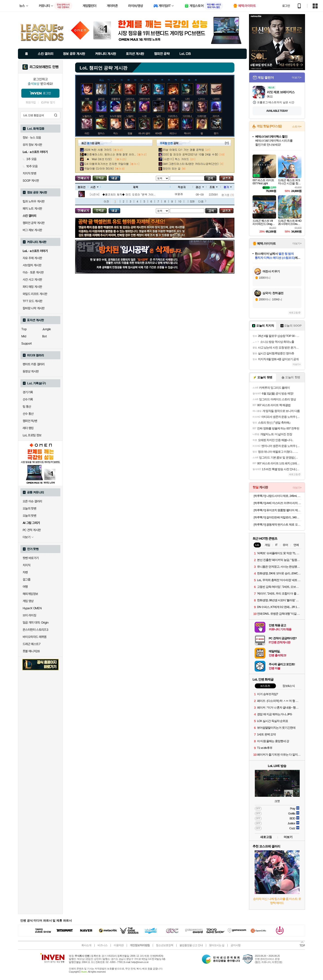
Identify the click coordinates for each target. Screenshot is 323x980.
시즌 (94, 187)
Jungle (46, 329)
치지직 (26, 565)
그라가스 (130, 99)
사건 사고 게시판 (32, 280)
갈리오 (101, 99)
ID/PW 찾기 (48, 102)
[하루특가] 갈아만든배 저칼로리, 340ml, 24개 (278, 517)
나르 (173, 99)
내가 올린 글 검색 (114, 178)
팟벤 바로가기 (31, 558)
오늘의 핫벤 (29, 508)
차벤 (25, 572)
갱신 (200, 187)
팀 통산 (27, 407)
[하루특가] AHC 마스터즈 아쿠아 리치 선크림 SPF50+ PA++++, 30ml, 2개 (278, 503)
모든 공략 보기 (83, 178)
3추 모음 (30, 159)
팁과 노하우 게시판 (34, 201)
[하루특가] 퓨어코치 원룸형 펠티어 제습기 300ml (278, 510)
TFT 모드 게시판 (33, 301)
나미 (187, 99)
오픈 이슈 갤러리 (32, 501)
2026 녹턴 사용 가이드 (98, 150)
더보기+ (297, 78)
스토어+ (297, 127)
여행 (25, 587)
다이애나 (187, 116)
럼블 (130, 133)
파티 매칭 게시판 (32, 287)
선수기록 (28, 399)
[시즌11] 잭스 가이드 (176, 159)
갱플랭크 (116, 99)
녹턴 (101, 116)
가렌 (87, 99)
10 (180, 201)
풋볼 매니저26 (31, 651)
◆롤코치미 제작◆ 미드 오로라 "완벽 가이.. (129, 194)
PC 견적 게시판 (32, 530)
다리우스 (173, 116)
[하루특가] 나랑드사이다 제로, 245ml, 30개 (278, 496)
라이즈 (216, 116)
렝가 (216, 133)
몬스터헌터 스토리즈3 (35, 630)
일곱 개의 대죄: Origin (36, 622)
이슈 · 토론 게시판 (33, 272)
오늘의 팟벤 (29, 516)
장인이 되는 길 (172, 168)
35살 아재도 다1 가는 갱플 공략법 (183, 150)
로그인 (286, 6)
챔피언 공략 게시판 (34, 223)
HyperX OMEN (32, 608)
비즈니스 (103, 945)
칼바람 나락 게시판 (34, 308)
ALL (102, 79)
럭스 (116, 133)
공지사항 (236, 945)
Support (27, 343)
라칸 (87, 133)
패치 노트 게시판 (32, 209)
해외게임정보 (30, 594)
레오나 (173, 133)
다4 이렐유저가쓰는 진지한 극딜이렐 (106, 164)
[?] (227, 143)
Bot (44, 336)
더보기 (288, 837)
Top (24, 329)
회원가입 (31, 102)
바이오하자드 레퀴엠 (35, 637)
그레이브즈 (144, 99)
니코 (144, 116)
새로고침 (293, 313)
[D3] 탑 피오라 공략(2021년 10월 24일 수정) (190, 154)
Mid (24, 336)
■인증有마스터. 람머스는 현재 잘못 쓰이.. (110, 154)
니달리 (130, 116)
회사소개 (86, 945)
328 (192, 201)
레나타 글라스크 (146, 133)
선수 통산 (28, 414)
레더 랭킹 (28, 428)
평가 (228, 187)
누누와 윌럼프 (117, 116)
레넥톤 (159, 133)
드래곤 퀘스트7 (32, 644)
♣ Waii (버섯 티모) (99, 159)
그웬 (159, 99)
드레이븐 (202, 116)
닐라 (159, 116)
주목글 (100, 178)
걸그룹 (26, 579)
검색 (56, 115)
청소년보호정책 (165, 945)
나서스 (202, 99)
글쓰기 (226, 178)
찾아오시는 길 (217, 945)
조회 (213, 187)
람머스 (101, 133)
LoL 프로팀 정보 (32, 435)
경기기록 (28, 392)
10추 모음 (30, 166)
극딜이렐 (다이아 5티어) (99, 168)
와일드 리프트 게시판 (35, 294)
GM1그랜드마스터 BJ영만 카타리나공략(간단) (191, 164)
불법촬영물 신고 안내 (191, 945)
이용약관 (119, 945)
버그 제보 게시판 (32, 230)
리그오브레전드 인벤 (44, 67)
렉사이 (187, 133)
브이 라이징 (29, 615)
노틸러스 (87, 116)
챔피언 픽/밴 (30, 421)
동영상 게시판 (31, 371)
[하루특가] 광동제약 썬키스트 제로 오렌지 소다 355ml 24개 (278, 524)
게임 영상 (28, 601)
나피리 (216, 99)
